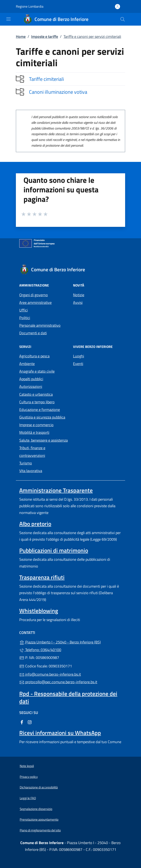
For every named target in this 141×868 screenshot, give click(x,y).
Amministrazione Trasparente (56, 490)
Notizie (79, 295)
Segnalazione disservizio (36, 809)
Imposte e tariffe (45, 37)
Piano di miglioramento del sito (40, 830)
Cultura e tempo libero (37, 402)
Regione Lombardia (30, 6)
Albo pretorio (35, 524)
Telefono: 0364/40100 (40, 650)
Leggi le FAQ (28, 798)
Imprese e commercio (36, 425)
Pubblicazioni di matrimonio (54, 550)
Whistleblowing (39, 611)
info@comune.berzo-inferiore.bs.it (50, 674)
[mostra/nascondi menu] (8, 19)
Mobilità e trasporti (34, 432)
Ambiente (27, 364)
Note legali (27, 766)
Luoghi (79, 356)
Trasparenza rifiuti (42, 577)
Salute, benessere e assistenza (44, 440)
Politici (25, 318)
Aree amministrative (35, 302)
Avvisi (78, 302)
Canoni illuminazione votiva (58, 92)
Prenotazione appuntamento (39, 819)
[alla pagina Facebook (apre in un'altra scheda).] (22, 722)
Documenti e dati (33, 333)
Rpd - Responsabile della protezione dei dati (68, 697)
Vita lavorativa (31, 471)
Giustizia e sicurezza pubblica (42, 417)
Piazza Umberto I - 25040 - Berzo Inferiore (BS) (70, 642)
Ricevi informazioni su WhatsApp (60, 733)
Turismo (26, 463)
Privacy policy (29, 777)
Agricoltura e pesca (34, 356)
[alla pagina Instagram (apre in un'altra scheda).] (30, 722)
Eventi (78, 364)
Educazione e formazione (40, 410)
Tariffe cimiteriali (46, 79)
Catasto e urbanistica (36, 394)
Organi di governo (34, 295)
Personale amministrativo (40, 325)
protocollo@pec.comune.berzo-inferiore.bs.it (58, 682)
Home (21, 37)
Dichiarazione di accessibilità (39, 787)
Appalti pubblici (31, 379)
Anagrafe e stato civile (37, 371)
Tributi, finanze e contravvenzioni (32, 452)
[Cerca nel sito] (123, 19)
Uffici (23, 310)
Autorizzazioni (31, 386)
